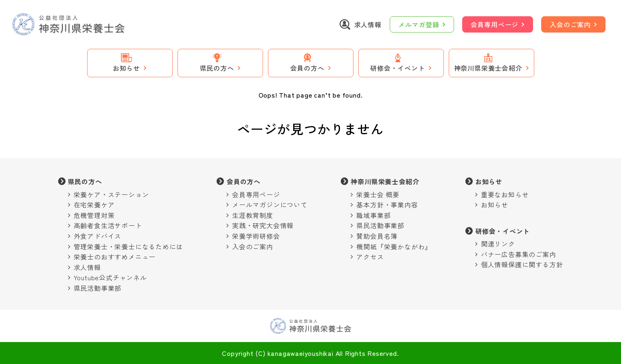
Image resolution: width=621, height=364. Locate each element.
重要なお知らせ (505, 194)
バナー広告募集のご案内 (519, 254)
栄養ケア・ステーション (111, 194)
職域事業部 (373, 215)
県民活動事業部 (98, 288)
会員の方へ (244, 181)
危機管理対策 (94, 215)
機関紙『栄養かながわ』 (394, 246)
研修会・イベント (503, 231)
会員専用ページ (495, 24)
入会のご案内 (570, 24)
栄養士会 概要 (378, 194)
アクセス (370, 257)
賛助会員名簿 (377, 236)
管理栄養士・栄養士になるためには (128, 246)
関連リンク (498, 244)
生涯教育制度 (253, 215)
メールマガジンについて (270, 205)
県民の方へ (85, 181)
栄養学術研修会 (256, 236)
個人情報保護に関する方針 (522, 264)
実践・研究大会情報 (263, 225)
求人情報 (87, 267)
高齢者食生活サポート (108, 225)
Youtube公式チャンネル (110, 277)
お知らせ (489, 181)
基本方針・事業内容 (387, 205)
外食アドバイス (98, 236)
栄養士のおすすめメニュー (115, 257)
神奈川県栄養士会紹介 (385, 181)
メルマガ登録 (419, 24)
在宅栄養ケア (94, 205)
